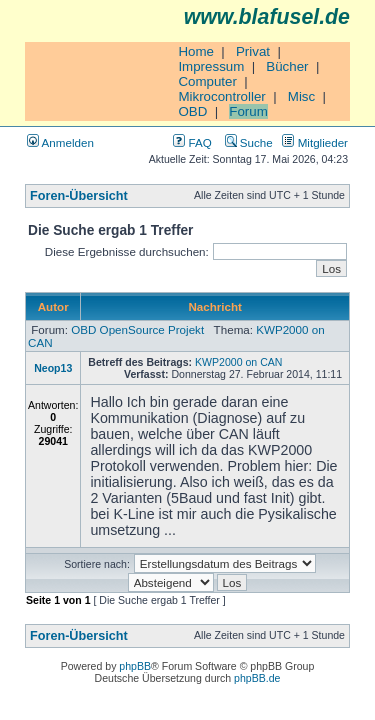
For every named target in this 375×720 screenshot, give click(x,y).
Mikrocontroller (221, 96)
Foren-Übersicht (79, 196)
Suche (249, 142)
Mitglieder (315, 142)
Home (196, 51)
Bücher (287, 66)
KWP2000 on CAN (238, 362)
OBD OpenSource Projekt (137, 329)
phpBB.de (257, 678)
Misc (301, 96)
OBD (192, 111)
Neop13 (53, 368)
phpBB (135, 666)
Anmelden (60, 142)
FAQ (192, 142)
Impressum (211, 66)
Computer (207, 81)
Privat (253, 51)
